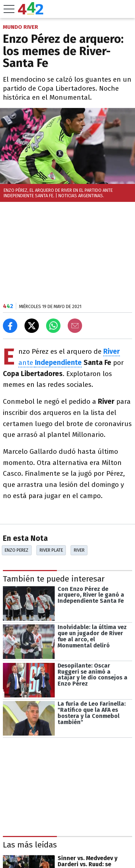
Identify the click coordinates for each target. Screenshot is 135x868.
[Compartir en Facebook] (10, 326)
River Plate (51, 550)
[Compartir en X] (32, 326)
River (79, 550)
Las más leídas (30, 845)
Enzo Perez (17, 550)
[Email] (75, 326)
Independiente (58, 363)
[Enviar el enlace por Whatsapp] (53, 326)
